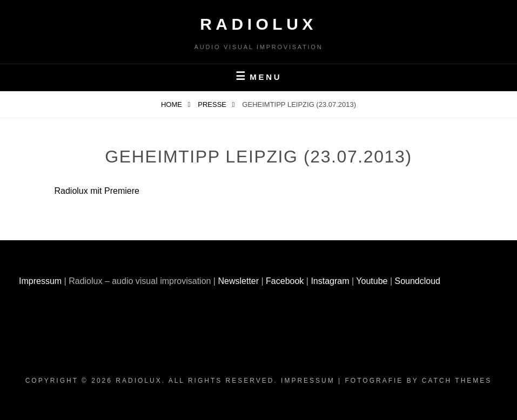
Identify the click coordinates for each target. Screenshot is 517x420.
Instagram (330, 281)
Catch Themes (457, 381)
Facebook (285, 281)
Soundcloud (418, 281)
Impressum (40, 281)
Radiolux (258, 24)
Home (173, 104)
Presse (213, 104)
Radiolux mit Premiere (97, 191)
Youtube (372, 281)
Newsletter (238, 281)
